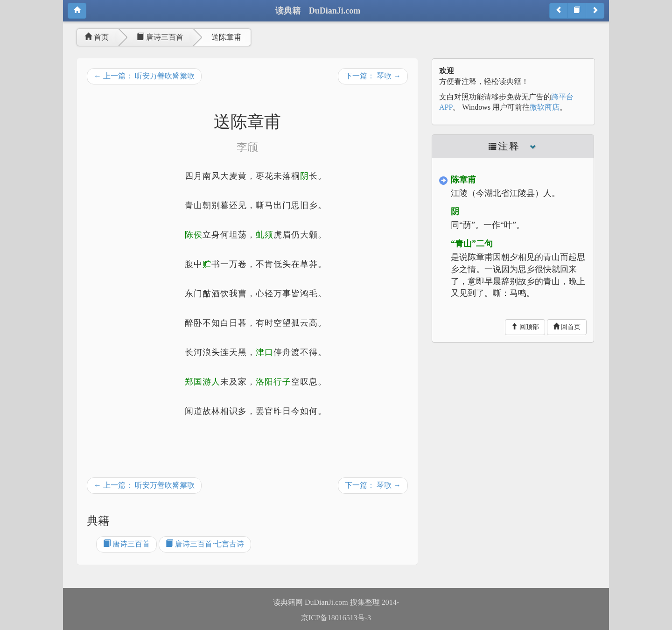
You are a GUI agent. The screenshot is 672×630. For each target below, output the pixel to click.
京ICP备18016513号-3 (336, 618)
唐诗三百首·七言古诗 (205, 544)
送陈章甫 (226, 37)
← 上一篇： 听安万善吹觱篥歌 (144, 76)
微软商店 (545, 107)
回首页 (567, 327)
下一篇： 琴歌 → (373, 76)
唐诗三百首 (160, 37)
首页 (97, 37)
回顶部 (525, 327)
